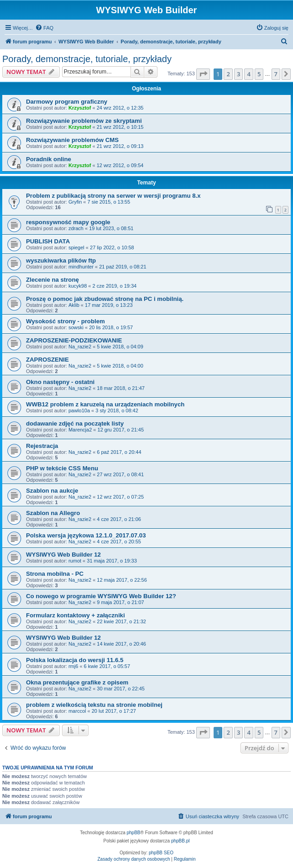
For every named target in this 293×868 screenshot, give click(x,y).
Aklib (74, 305)
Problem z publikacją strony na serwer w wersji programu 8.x (113, 196)
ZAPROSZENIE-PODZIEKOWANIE (74, 340)
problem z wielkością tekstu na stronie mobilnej (94, 705)
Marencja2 (80, 430)
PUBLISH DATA (48, 241)
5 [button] (259, 74)
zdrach (76, 228)
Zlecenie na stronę (52, 280)
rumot (75, 561)
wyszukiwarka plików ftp (61, 260)
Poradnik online (49, 159)
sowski (76, 327)
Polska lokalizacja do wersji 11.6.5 (75, 660)
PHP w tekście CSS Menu (62, 468)
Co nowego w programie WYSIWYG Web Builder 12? (101, 596)
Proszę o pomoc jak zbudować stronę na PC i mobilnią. (105, 299)
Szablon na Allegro (53, 513)
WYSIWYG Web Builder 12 (63, 555)
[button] (203, 74)
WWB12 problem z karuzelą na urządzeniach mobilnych (105, 404)
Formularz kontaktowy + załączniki (76, 615)
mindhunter (81, 267)
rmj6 (73, 666)
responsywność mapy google (68, 222)
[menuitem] (44, 28)
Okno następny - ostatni (60, 382)
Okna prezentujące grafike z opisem (77, 682)
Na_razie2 (80, 347)
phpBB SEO (161, 853)
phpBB (134, 833)
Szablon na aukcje (52, 491)
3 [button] (238, 74)
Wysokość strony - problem (65, 321)
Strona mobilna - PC (55, 574)
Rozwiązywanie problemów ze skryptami (84, 121)
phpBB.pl (181, 841)
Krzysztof (80, 108)
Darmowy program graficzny (67, 102)
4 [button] (249, 74)
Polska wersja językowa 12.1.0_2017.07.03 (86, 535)
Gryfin (75, 202)
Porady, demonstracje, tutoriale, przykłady (87, 59)
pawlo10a (79, 410)
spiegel (76, 247)
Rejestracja (42, 446)
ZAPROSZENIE (47, 360)
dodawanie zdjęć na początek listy (75, 423)
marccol (77, 711)
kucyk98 (78, 286)
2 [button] (228, 74)
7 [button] (276, 74)
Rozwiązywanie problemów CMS (72, 140)
